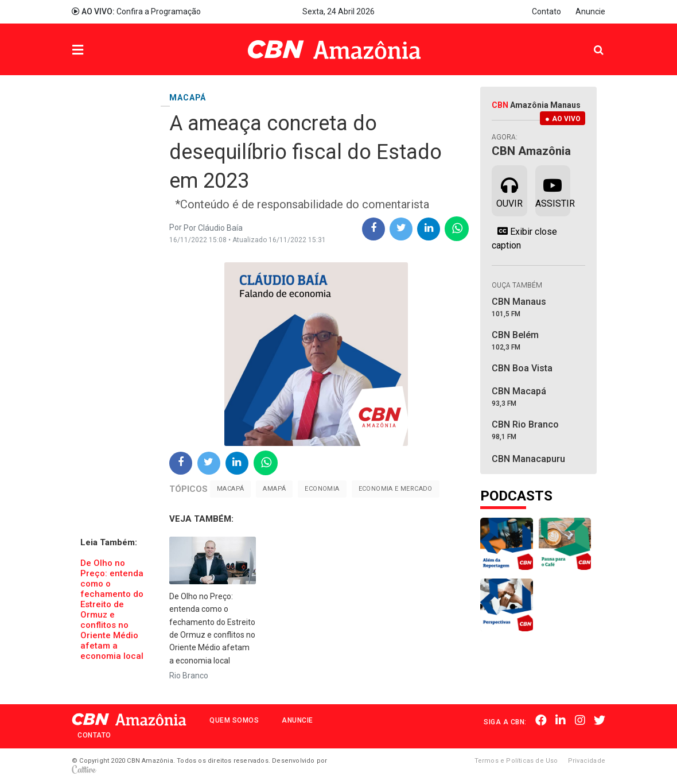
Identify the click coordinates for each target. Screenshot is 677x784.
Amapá (274, 489)
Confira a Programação (136, 11)
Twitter (600, 721)
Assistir (553, 190)
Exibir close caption (524, 238)
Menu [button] (101, 51)
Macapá (230, 489)
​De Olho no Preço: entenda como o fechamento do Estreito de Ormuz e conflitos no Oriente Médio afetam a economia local (112, 610)
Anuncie (590, 11)
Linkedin (561, 721)
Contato (546, 11)
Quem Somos (234, 720)
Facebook (542, 721)
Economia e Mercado (396, 489)
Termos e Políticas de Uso (516, 761)
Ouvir (509, 190)
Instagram (580, 721)
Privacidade (587, 761)
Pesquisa (590, 41)
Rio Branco (189, 676)
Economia (322, 489)
